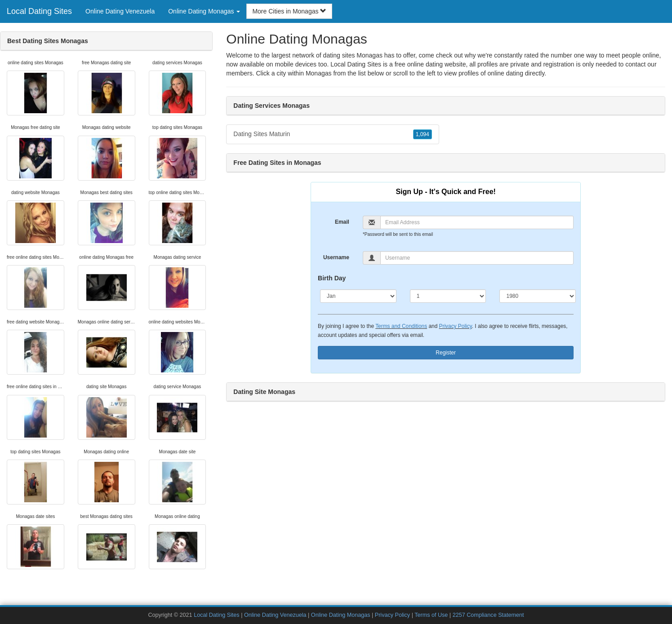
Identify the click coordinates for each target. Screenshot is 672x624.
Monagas (319, 73)
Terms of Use (431, 615)
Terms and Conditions (401, 326)
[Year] (538, 296)
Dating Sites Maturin (332, 134)
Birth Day (332, 278)
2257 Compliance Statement (488, 615)
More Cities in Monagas (289, 11)
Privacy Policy (456, 326)
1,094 (423, 134)
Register (446, 353)
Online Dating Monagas (341, 615)
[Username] (477, 258)
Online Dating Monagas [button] (204, 11)
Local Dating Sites (39, 11)
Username (336, 257)
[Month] (358, 296)
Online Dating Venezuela (120, 11)
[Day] (448, 296)
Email (342, 222)
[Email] (477, 222)
